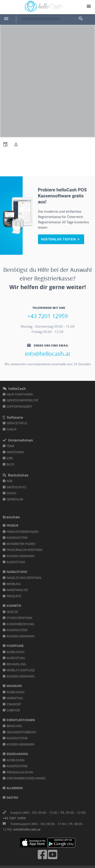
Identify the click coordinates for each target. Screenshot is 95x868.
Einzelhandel (18, 754)
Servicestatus (17, 423)
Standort (14, 704)
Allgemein (15, 788)
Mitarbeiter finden (21, 544)
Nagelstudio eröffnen (24, 578)
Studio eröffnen (19, 618)
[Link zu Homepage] (44, 11)
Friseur (13, 525)
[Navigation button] (89, 6)
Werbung (14, 584)
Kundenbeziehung (20, 624)
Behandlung (16, 664)
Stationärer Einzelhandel (26, 778)
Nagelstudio (17, 572)
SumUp (12, 429)
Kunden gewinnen (21, 556)
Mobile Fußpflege (21, 670)
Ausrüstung (16, 562)
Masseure (14, 686)
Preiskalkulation (20, 772)
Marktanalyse (17, 590)
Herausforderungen (23, 532)
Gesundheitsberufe (21, 732)
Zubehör (13, 710)
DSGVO (11, 493)
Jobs (10, 458)
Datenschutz (16, 487)
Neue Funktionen (20, 394)
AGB (9, 481)
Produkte (14, 596)
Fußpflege (15, 646)
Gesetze (12, 612)
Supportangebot (19, 407)
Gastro (12, 798)
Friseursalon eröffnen (25, 550)
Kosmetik (14, 606)
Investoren (15, 452)
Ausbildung (16, 652)
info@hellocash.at (48, 354)
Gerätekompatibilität (23, 400)
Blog (10, 464)
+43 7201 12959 (47, 316)
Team (10, 446)
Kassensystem (17, 538)
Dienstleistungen (21, 720)
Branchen (14, 726)
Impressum (15, 499)
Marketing (15, 698)
